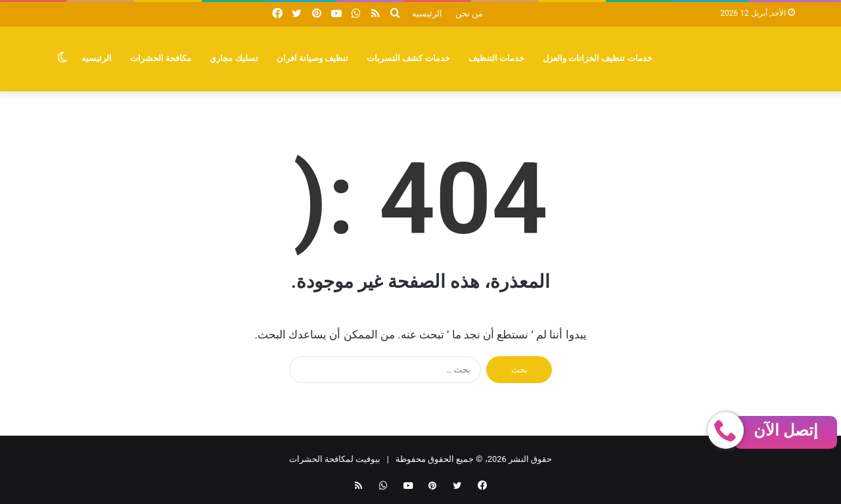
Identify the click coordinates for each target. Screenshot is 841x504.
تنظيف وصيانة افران (313, 58)
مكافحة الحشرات (161, 58)
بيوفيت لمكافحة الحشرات (335, 459)
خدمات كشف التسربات (408, 58)
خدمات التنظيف (496, 58)
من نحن (469, 13)
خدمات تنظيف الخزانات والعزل (598, 58)
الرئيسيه (427, 13)
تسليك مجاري (234, 58)
